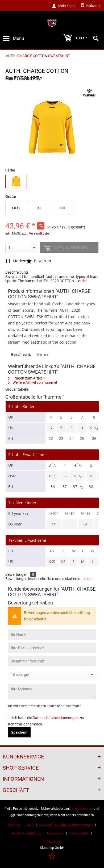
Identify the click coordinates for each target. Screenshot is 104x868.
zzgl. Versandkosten (36, 233)
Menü (14, 38)
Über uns (14, 825)
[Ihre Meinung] (52, 692)
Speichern (19, 732)
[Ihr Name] (52, 635)
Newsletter (55, 833)
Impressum (52, 842)
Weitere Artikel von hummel (32, 382)
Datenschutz (79, 833)
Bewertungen (16, 574)
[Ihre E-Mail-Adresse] (52, 648)
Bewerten (39, 261)
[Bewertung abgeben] (52, 675)
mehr (82, 281)
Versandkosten (82, 809)
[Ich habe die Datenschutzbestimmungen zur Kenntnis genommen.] (10, 717)
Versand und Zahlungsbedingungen (66, 825)
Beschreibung (17, 272)
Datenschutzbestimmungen (56, 718)
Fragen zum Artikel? (27, 378)
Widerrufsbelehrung (26, 833)
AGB (30, 825)
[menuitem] (91, 6)
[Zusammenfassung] (52, 661)
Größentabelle (17, 389)
